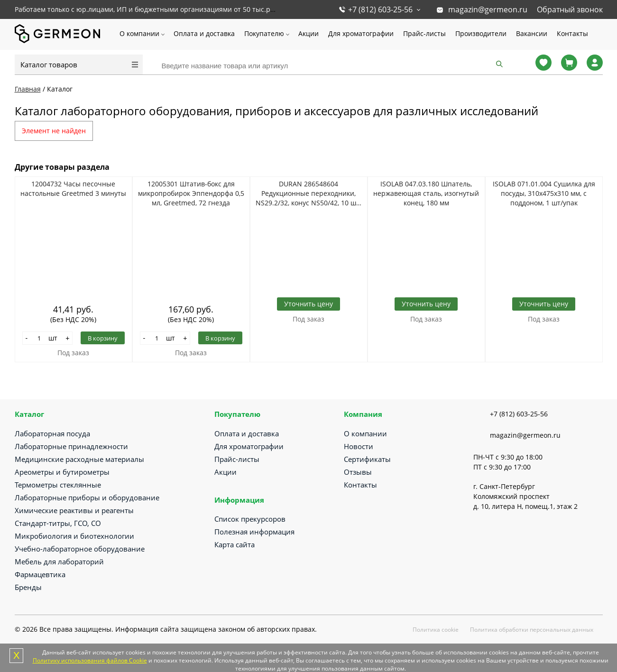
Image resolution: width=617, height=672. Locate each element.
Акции (308, 33)
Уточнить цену (308, 304)
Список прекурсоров (250, 519)
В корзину (103, 338)
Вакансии (532, 33)
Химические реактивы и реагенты (74, 510)
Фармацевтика (40, 574)
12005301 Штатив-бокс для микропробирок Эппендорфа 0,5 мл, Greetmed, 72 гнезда (191, 193)
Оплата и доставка (204, 33)
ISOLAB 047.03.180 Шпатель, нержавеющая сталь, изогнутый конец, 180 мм (426, 193)
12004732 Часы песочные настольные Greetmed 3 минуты (73, 189)
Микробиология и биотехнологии (74, 536)
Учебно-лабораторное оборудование (80, 549)
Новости (359, 446)
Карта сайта (235, 544)
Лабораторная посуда (52, 433)
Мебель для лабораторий (59, 562)
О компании (139, 33)
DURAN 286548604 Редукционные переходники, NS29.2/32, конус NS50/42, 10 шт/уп (309, 193)
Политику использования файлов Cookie (90, 660)
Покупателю (264, 33)
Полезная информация (254, 532)
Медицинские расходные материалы (79, 459)
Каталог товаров (49, 64)
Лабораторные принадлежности (71, 446)
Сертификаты (367, 459)
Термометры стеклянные (58, 485)
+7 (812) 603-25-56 (380, 9)
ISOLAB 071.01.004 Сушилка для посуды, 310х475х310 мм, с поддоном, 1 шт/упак (544, 193)
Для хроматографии (361, 33)
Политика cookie (436, 630)
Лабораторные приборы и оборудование (87, 497)
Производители (481, 33)
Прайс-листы (424, 33)
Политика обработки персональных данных (532, 630)
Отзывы (358, 472)
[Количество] (39, 338)
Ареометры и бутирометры (62, 472)
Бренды (28, 587)
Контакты (572, 33)
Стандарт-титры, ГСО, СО (58, 523)
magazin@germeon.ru (488, 9)
